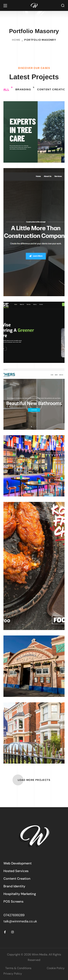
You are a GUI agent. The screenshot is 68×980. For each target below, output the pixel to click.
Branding (25, 89)
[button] (63, 6)
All (8, 89)
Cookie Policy (56, 968)
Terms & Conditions (18, 968)
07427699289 (14, 915)
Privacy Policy (13, 974)
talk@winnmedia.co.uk (20, 921)
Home (16, 40)
